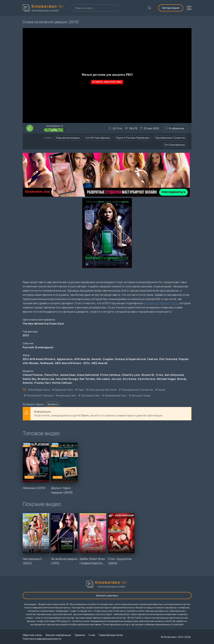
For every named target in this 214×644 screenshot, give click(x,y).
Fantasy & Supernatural (130, 359)
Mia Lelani (103, 379)
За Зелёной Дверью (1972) (161, 303)
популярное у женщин (40, 395)
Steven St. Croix (152, 375)
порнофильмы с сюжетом (137, 390)
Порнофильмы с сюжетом (170, 138)
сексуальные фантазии (103, 390)
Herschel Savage (67, 379)
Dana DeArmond (88, 375)
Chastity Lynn (131, 375)
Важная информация (58, 635)
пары (81, 390)
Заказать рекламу (107, 595)
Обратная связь (32, 635)
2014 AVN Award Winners (39, 359)
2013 (26, 335)
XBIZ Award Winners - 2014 (72, 363)
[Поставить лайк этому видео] (30, 128)
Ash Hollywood (174, 375)
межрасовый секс (116, 395)
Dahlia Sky (29, 379)
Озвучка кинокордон (68, 138)
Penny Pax (51, 375)
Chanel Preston (33, 375)
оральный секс (64, 390)
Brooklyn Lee (46, 379)
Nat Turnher (87, 379)
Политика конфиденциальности (42, 639)
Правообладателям (111, 635)
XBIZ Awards (99, 363)
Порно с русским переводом (133, 138)
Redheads (47, 363)
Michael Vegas (166, 379)
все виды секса (40, 390)
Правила (80, 635)
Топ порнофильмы (175, 145)
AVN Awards (82, 359)
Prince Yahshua (110, 375)
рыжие (162, 390)
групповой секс (91, 395)
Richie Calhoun (62, 383)
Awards (96, 359)
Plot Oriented (168, 359)
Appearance (65, 359)
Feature (153, 359)
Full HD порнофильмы (98, 138)
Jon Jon (116, 379)
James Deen (68, 375)
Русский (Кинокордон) (38, 347)
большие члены (141, 395)
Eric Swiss (130, 379)
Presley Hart (43, 383)
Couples (108, 359)
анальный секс (67, 395)
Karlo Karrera (146, 379)
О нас (92, 635)
